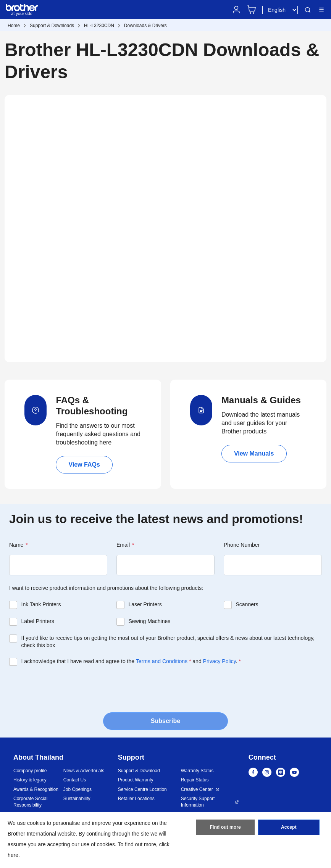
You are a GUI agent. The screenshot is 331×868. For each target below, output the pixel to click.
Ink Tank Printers (41, 604)
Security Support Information (198, 802)
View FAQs (84, 465)
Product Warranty (136, 780)
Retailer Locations (136, 799)
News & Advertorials (84, 771)
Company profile (30, 771)
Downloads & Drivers (145, 26)
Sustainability (77, 799)
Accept (289, 828)
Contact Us (75, 780)
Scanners (247, 604)
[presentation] (67, 688)
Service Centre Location (142, 789)
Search (308, 10)
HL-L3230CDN (99, 26)
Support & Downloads (52, 26)
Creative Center (197, 789)
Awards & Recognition (36, 789)
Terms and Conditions (162, 661)
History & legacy (30, 780)
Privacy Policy (220, 661)
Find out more (225, 828)
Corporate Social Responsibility (30, 802)
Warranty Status (197, 771)
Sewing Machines (149, 621)
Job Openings (78, 789)
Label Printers (38, 621)
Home (14, 26)
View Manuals (254, 453)
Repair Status (195, 780)
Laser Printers (145, 604)
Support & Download (139, 771)
